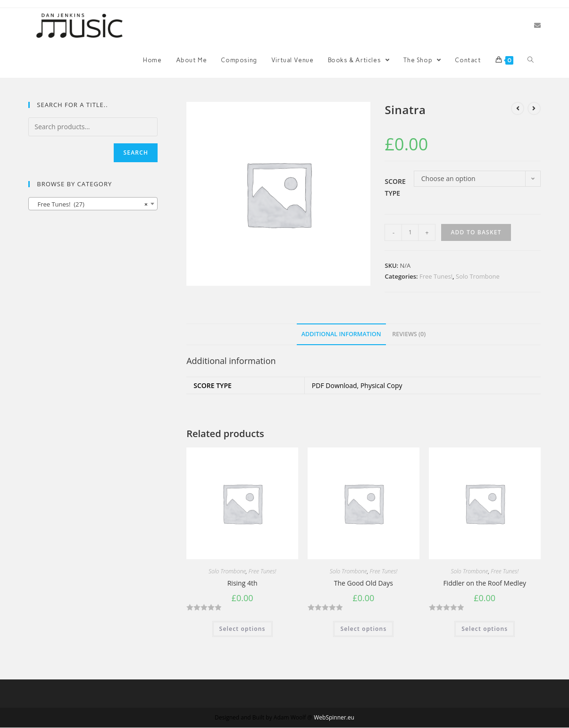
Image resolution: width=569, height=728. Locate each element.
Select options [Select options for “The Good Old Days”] (363, 629)
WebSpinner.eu (334, 717)
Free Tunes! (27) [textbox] (90, 204)
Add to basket (476, 232)
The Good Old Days (364, 583)
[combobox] (93, 204)
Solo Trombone (478, 276)
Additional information (341, 334)
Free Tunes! (436, 276)
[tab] (341, 335)
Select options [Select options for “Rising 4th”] (243, 629)
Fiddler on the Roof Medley (485, 583)
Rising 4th (243, 583)
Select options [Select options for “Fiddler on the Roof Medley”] (485, 629)
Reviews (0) (409, 334)
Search (136, 153)
